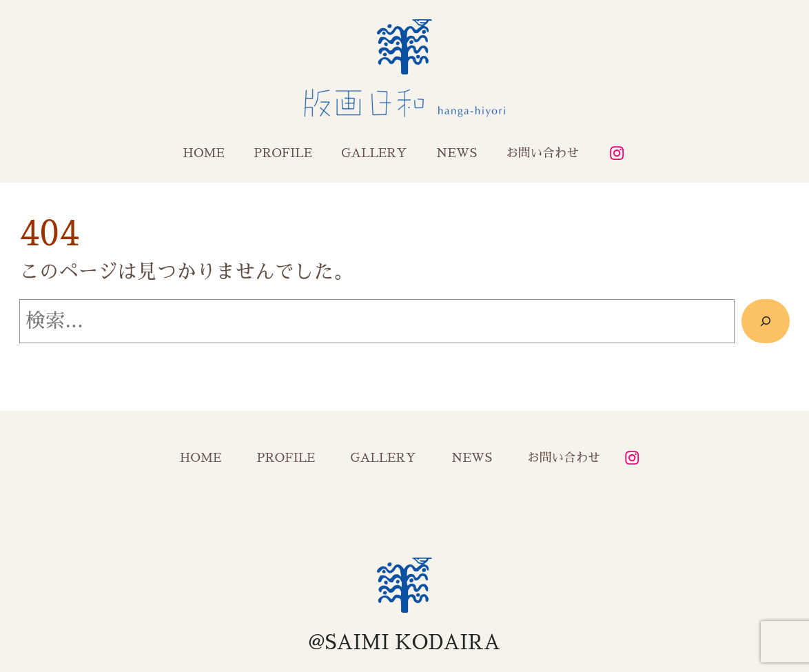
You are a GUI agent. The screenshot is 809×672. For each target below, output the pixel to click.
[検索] (766, 321)
